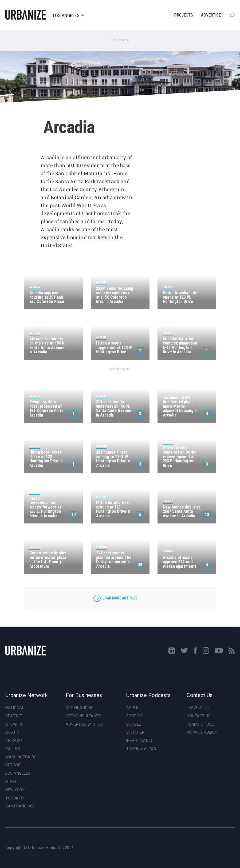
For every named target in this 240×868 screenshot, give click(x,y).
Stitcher (135, 732)
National (15, 708)
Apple (132, 708)
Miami (11, 782)
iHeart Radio (139, 741)
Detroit (13, 765)
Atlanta (14, 724)
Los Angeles (68, 15)
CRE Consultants (83, 716)
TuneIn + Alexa (141, 749)
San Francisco (20, 806)
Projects (184, 15)
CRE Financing (80, 708)
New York (15, 790)
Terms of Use (200, 724)
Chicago (14, 741)
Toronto (15, 798)
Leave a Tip (198, 708)
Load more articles (120, 598)
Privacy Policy (202, 732)
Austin (12, 732)
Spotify (134, 716)
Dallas (13, 749)
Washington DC (21, 757)
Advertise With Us (84, 724)
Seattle (14, 716)
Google (134, 724)
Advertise (211, 15)
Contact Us (199, 716)
